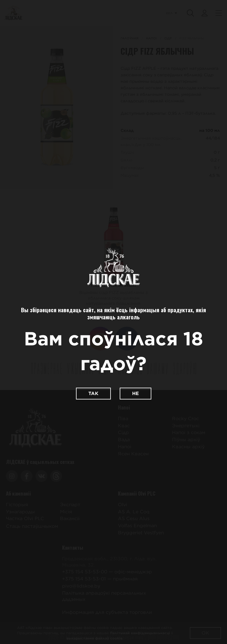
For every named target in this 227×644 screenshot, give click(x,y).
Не (136, 393)
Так (93, 393)
